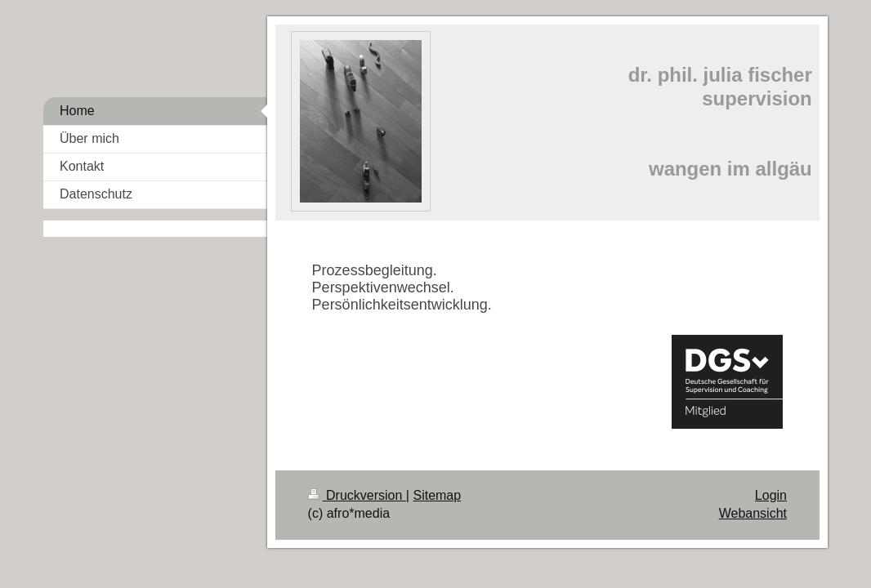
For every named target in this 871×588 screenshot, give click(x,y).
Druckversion (357, 495)
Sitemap (437, 495)
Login (771, 495)
